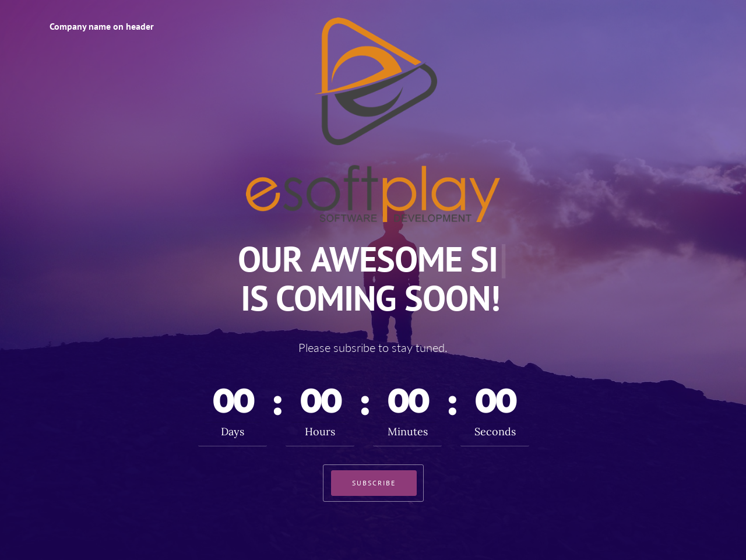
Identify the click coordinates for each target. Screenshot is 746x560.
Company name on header (102, 26)
